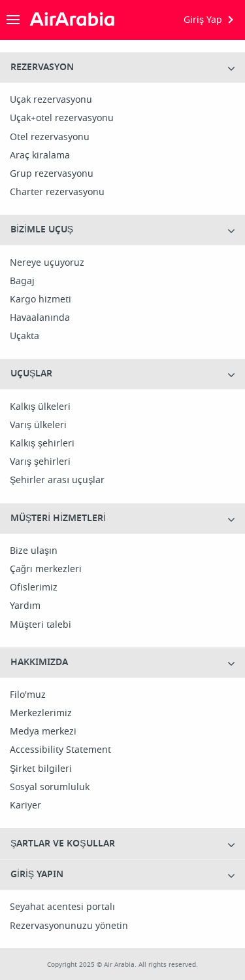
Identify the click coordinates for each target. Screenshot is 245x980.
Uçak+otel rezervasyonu (62, 118)
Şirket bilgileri (41, 769)
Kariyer (25, 806)
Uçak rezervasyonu (51, 100)
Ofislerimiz (34, 588)
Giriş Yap (203, 20)
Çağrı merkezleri (46, 570)
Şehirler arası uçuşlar (57, 481)
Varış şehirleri (40, 462)
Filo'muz (28, 695)
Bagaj (22, 281)
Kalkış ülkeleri (40, 407)
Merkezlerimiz (41, 714)
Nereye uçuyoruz (47, 263)
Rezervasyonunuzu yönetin (69, 926)
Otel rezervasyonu (50, 137)
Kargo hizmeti (41, 300)
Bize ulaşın (34, 551)
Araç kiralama (40, 156)
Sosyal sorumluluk (50, 788)
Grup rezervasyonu (52, 174)
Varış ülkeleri (38, 426)
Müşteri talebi (41, 625)
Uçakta (24, 336)
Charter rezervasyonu (57, 192)
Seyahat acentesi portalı (62, 907)
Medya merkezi (43, 732)
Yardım (25, 606)
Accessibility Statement (60, 750)
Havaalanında (40, 318)
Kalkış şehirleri (42, 444)
